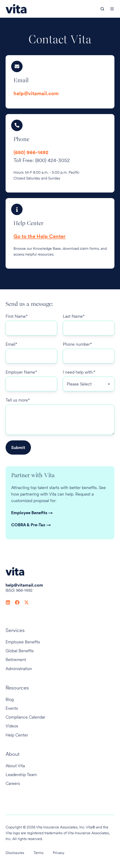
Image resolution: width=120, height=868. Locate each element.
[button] (102, 9)
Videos (12, 726)
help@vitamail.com (36, 93)
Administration (19, 669)
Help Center (17, 735)
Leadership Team (21, 775)
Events (12, 708)
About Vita (15, 766)
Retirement (16, 660)
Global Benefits (20, 651)
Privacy (59, 853)
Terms (38, 853)
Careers (13, 783)
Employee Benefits (23, 642)
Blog (10, 699)
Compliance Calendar (25, 717)
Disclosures (15, 853)
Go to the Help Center (40, 236)
